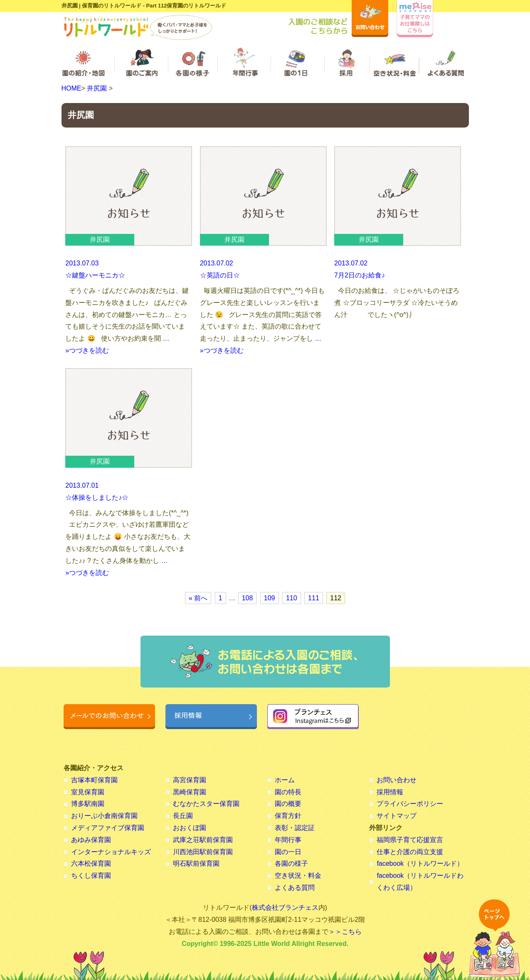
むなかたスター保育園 (206, 804)
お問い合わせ (397, 780)
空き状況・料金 (298, 876)
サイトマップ (397, 816)
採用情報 (390, 792)
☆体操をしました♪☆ (97, 497)
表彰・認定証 (295, 828)
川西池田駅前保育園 (203, 852)
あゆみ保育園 (91, 840)
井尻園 (97, 88)
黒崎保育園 (190, 792)
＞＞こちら (345, 932)
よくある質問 (295, 888)
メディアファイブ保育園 (108, 828)
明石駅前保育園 (196, 863)
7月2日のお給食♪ (360, 275)
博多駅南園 (88, 804)
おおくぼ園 (190, 828)
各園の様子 (291, 863)
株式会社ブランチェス (285, 908)
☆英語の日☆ (220, 275)
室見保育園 (88, 792)
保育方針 (288, 816)
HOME (71, 88)
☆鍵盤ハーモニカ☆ (95, 275)
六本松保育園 (91, 863)
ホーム (285, 780)
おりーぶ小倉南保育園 (104, 816)
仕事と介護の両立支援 (410, 852)
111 (314, 598)
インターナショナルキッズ (111, 852)
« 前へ (198, 598)
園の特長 (288, 792)
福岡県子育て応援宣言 (410, 840)
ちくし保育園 (91, 876)
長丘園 (183, 816)
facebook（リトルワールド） (420, 863)
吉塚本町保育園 (94, 780)
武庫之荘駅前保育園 (203, 840)
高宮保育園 (190, 780)
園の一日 (288, 852)
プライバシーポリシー (410, 804)
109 (270, 598)
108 (248, 598)
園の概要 (288, 804)
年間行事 (288, 840)
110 (292, 598)
